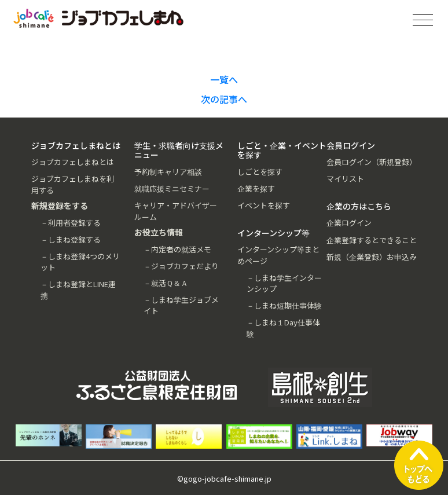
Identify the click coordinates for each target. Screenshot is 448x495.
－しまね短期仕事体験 (284, 305)
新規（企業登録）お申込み (372, 257)
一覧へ (224, 79)
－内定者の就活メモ (177, 249)
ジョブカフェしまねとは (73, 162)
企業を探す (256, 188)
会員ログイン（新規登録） (372, 162)
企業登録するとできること (372, 240)
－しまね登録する (71, 239)
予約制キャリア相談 (168, 172)
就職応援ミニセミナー (172, 188)
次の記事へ (224, 99)
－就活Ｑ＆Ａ (166, 283)
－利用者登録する (71, 223)
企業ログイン (349, 223)
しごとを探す (260, 172)
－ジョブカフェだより (181, 266)
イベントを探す (264, 205)
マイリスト (345, 179)
